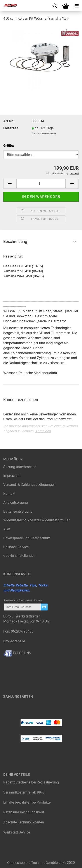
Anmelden (43, 431)
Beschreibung (15, 241)
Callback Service (16, 547)
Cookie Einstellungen (19, 556)
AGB (7, 529)
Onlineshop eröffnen (23, 863)
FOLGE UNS (17, 653)
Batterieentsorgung (18, 511)
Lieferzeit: (11, 128)
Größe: (9, 146)
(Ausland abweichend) (44, 134)
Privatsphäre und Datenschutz (27, 538)
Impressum (12, 476)
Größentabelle (14, 641)
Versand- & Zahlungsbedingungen (29, 485)
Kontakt (9, 494)
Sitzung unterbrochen (20, 467)
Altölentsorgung (16, 502)
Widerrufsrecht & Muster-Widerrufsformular (36, 520)
